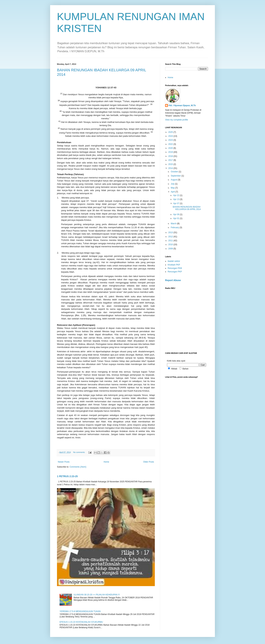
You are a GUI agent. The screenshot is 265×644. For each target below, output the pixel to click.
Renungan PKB (175, 268)
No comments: (79, 452)
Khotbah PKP (174, 265)
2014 (171, 168)
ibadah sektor (174, 261)
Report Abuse (173, 280)
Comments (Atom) (78, 467)
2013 (171, 232)
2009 (171, 249)
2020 (171, 148)
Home (106, 462)
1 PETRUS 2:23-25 (67, 476)
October (175, 172)
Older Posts (149, 462)
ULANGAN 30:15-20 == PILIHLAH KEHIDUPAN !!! (97, 595)
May (173, 188)
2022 (171, 144)
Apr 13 (177, 199)
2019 (171, 152)
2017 (171, 160)
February (175, 227)
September (176, 176)
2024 (171, 136)
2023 (171, 140)
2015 (171, 164)
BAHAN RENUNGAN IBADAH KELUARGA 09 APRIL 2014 (187, 208)
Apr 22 (177, 195)
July (173, 184)
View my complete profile (177, 120)
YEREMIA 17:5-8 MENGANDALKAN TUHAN (80, 611)
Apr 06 (177, 214)
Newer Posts (64, 462)
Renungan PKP (175, 272)
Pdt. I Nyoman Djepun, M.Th (182, 106)
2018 (171, 156)
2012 (171, 237)
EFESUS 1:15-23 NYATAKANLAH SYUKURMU (81, 622)
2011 (171, 241)
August (174, 180)
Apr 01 (177, 218)
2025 (171, 132)
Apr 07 (177, 203)
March (174, 224)
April (173, 192)
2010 (171, 245)
